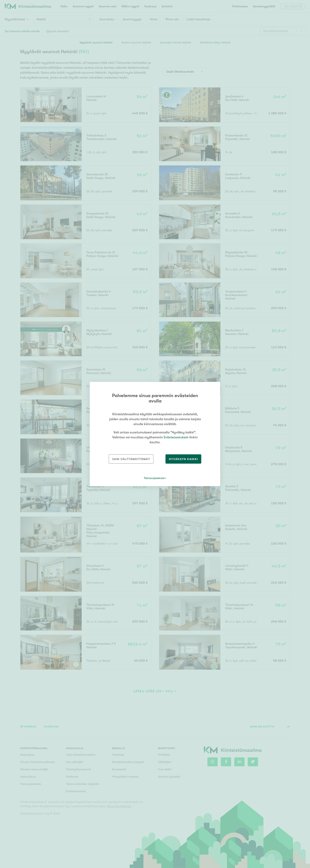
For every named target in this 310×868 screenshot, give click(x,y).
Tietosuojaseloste (154, 478)
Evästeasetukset (176, 437)
